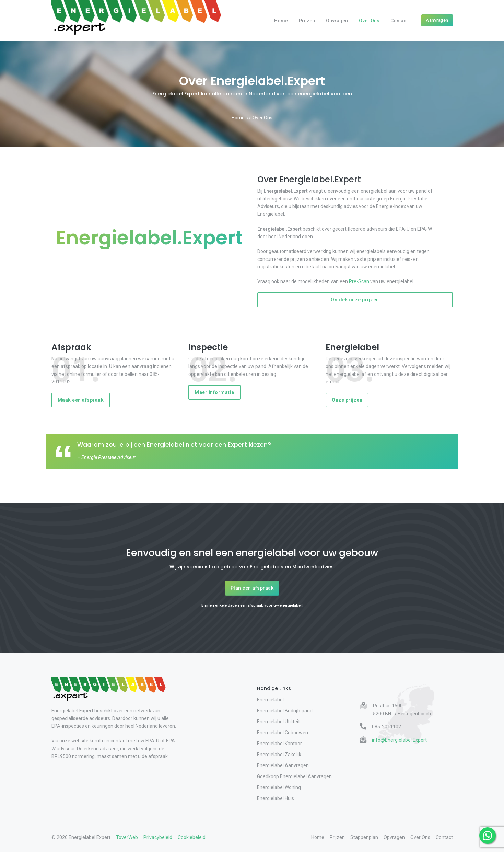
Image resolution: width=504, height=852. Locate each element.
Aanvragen (437, 20)
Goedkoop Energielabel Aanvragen (294, 776)
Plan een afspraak (252, 588)
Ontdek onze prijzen (355, 300)
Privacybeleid (158, 837)
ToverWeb (127, 837)
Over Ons (369, 21)
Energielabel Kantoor (279, 744)
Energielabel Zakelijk (279, 755)
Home (281, 21)
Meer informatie (214, 392)
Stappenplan (364, 837)
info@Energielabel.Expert (399, 740)
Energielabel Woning (279, 787)
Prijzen (307, 21)
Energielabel (270, 700)
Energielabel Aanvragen (283, 765)
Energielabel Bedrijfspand (285, 711)
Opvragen (337, 21)
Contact (399, 21)
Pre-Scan (359, 281)
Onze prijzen (347, 400)
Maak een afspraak (81, 400)
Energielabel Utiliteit (278, 722)
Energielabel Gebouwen (283, 733)
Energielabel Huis (276, 798)
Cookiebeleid (192, 837)
